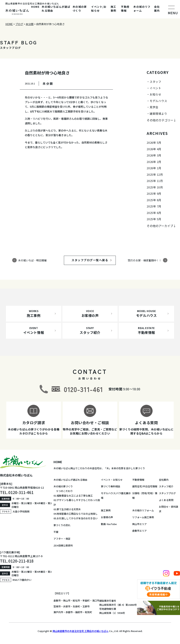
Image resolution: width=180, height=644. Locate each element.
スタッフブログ (167, 493)
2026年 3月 (154, 155)
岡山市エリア (139, 524)
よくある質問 (166, 500)
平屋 (56, 532)
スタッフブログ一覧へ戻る (93, 260)
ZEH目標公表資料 (63, 545)
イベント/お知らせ (99, 9)
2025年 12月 (155, 174)
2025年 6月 (154, 213)
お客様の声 (107, 517)
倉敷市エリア (139, 531)
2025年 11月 (155, 181)
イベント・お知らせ (112, 480)
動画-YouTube (109, 524)
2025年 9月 (154, 194)
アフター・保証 (62, 539)
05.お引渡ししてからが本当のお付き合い (76, 518)
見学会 (154, 107)
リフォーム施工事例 (143, 517)
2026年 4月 (154, 149)
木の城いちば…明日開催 (32, 260)
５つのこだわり (63, 491)
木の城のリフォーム (142, 9)
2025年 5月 (154, 219)
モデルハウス (158, 101)
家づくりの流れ (62, 525)
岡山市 (67, 600)
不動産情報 (125, 9)
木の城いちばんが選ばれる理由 (56, 9)
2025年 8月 (154, 200)
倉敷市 (57, 600)
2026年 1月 (154, 168)
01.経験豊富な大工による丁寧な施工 (73, 496)
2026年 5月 (154, 143)
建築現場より (158, 114)
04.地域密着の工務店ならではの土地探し (76, 514)
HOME (35, 7)
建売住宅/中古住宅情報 (145, 486)
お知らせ (155, 94)
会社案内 (157, 9)
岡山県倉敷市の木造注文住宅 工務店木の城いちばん (81, 631)
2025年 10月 (155, 187)
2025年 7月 (154, 206)
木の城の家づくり (80, 9)
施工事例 (113, 9)
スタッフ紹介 (166, 486)
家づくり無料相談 (111, 486)
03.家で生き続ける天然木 (67, 509)
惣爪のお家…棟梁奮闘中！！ (145, 260)
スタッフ (155, 82)
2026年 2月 (154, 162)
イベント (155, 88)
